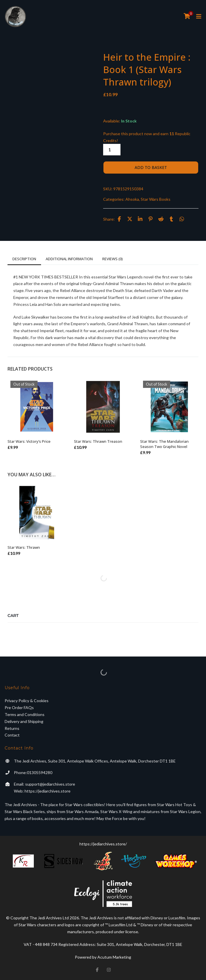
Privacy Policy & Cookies (27, 701)
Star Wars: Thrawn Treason (98, 441)
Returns (12, 728)
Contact (12, 735)
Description (24, 259)
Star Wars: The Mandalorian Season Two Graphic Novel (164, 444)
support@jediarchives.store (50, 784)
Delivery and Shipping (24, 721)
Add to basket (151, 167)
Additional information (69, 259)
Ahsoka (132, 199)
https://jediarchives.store (48, 791)
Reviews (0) (113, 259)
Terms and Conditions (25, 714)
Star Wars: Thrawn (24, 547)
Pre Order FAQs (19, 707)
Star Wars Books (156, 199)
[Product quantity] (112, 150)
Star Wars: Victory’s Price (29, 441)
